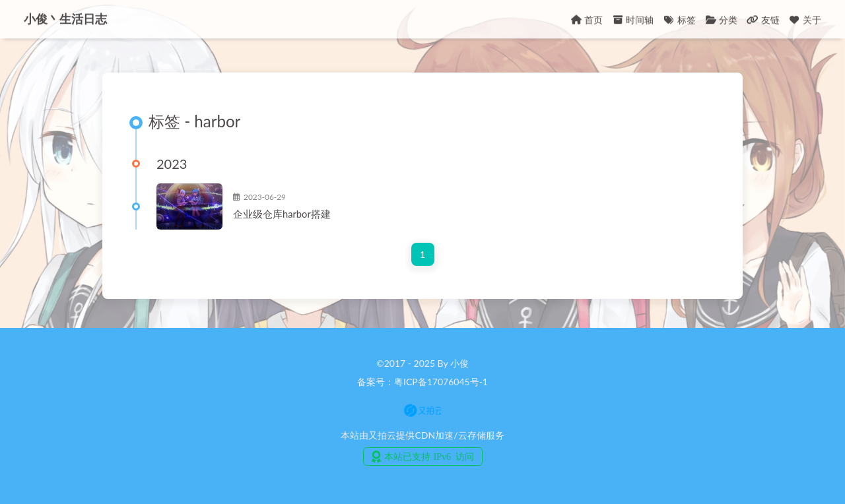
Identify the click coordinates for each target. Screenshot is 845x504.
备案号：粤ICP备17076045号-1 (422, 382)
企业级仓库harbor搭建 (282, 214)
